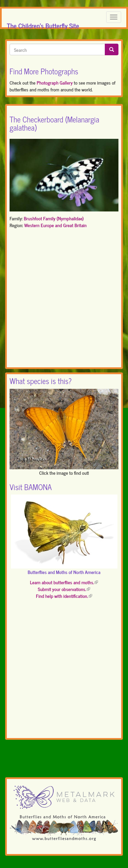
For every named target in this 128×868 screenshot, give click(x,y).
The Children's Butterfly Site (43, 24)
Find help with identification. (64, 596)
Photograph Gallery (54, 82)
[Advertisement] (64, 299)
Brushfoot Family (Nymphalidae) (54, 218)
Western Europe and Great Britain (55, 225)
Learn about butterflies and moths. (64, 582)
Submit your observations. (64, 589)
